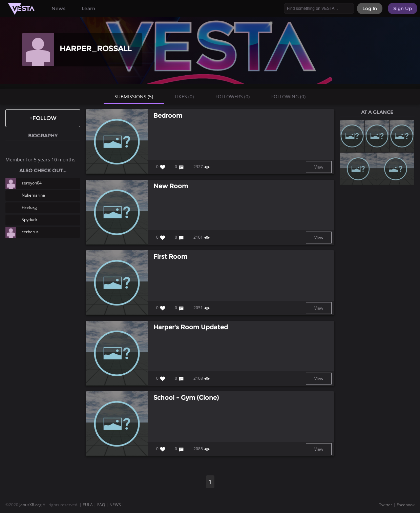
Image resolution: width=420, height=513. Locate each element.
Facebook (406, 505)
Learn (88, 8)
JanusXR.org (30, 505)
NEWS (115, 505)
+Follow (43, 118)
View (319, 167)
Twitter (386, 505)
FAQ (101, 505)
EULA (88, 505)
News (58, 8)
